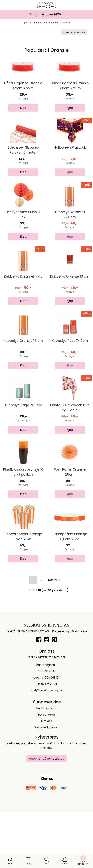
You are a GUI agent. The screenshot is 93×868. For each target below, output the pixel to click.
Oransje (65, 23)
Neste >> (54, 637)
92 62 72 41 (49, 741)
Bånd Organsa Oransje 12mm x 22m (23, 93)
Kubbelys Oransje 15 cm (23, 377)
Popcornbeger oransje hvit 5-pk (23, 594)
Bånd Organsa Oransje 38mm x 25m (70, 93)
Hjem (25, 23)
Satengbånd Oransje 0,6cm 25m (70, 594)
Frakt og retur (47, 766)
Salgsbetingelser (46, 785)
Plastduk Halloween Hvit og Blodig (70, 451)
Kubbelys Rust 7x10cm (70, 377)
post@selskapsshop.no (47, 748)
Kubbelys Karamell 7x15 (23, 305)
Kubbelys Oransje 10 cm (70, 305)
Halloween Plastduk (70, 162)
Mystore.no (79, 689)
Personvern (46, 772)
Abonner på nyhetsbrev (46, 816)
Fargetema (51, 23)
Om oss (46, 778)
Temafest (36, 23)
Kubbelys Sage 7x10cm (23, 448)
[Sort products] (74, 32)
